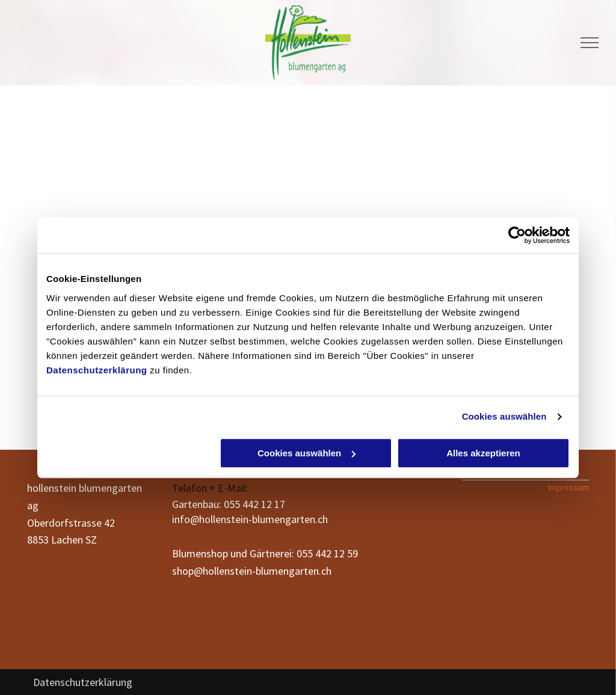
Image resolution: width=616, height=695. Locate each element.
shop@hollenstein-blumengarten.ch (252, 571)
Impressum (568, 487)
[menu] (590, 43)
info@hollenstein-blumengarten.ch (250, 519)
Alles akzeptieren (483, 453)
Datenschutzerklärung (97, 370)
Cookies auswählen (504, 416)
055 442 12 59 (327, 553)
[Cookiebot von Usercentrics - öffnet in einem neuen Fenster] (517, 235)
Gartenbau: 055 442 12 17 (229, 504)
